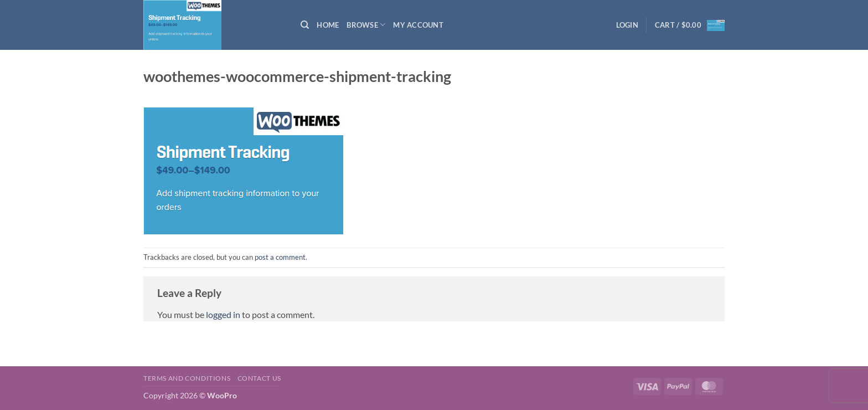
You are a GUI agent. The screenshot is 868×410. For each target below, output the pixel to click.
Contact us (259, 378)
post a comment (280, 257)
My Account (418, 25)
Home (328, 25)
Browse (366, 25)
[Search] (305, 25)
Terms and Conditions (187, 378)
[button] (627, 25)
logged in (223, 314)
